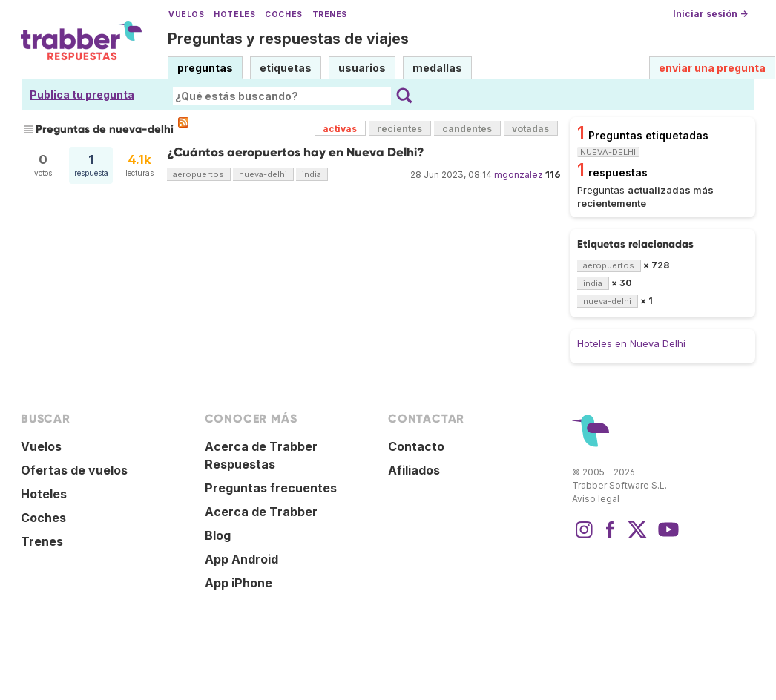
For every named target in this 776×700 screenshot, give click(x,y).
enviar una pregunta (712, 68)
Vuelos (186, 14)
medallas (437, 68)
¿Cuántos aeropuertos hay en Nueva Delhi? (296, 152)
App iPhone (239, 583)
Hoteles (234, 14)
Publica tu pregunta (82, 95)
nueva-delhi (263, 174)
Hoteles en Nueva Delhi (631, 343)
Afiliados (414, 470)
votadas (530, 129)
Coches (283, 14)
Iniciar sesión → (710, 14)
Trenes (330, 14)
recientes (399, 129)
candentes (467, 129)
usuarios (362, 68)
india (312, 174)
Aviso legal (596, 499)
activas (340, 129)
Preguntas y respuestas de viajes (288, 39)
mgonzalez (519, 175)
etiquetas (286, 68)
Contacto (416, 446)
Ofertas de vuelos (74, 470)
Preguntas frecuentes (271, 488)
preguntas (205, 68)
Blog (218, 535)
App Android (241, 559)
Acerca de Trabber (261, 512)
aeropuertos (198, 174)
